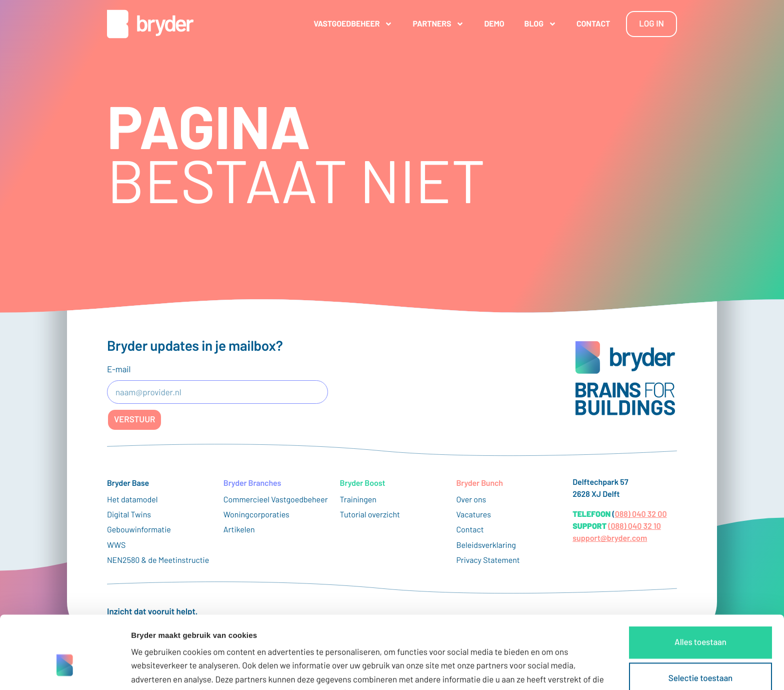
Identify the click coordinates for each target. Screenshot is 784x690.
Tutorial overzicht (370, 515)
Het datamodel (132, 500)
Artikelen (239, 530)
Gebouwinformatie (139, 530)
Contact (593, 24)
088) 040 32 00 (641, 514)
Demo (494, 24)
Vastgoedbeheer (353, 24)
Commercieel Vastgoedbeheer (276, 500)
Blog (540, 24)
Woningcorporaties (256, 515)
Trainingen (358, 500)
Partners (438, 24)
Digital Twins (129, 515)
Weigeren (700, 659)
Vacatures (473, 515)
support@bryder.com (610, 538)
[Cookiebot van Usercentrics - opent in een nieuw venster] (65, 670)
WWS (116, 545)
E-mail (119, 369)
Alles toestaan (700, 587)
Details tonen (540, 670)
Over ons (471, 500)
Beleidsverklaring (486, 545)
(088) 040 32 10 (634, 526)
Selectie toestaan (700, 623)
